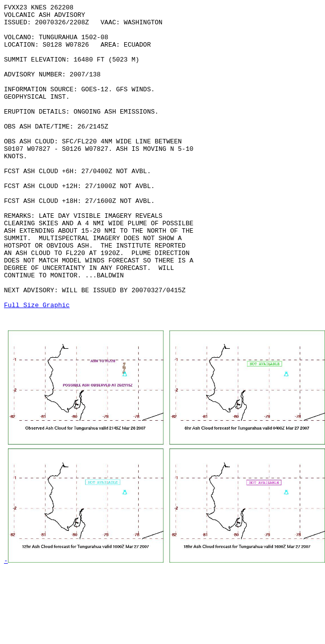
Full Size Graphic (37, 366)
